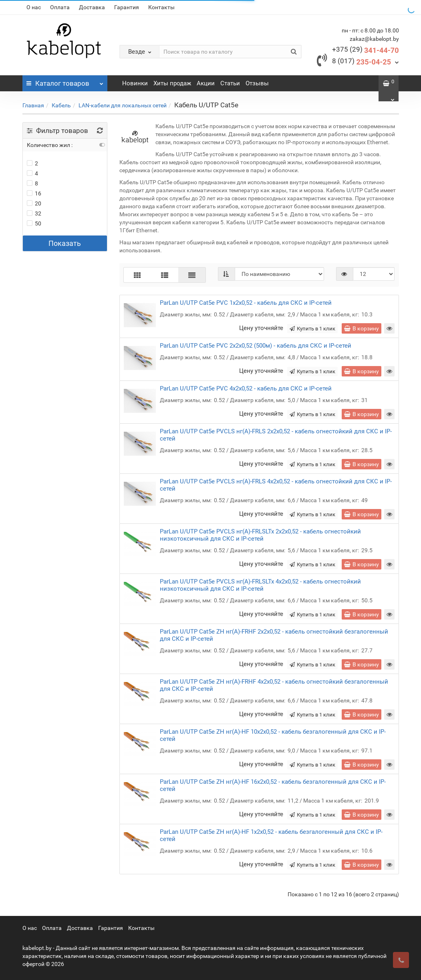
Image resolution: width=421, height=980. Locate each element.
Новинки (135, 83)
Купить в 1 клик (312, 329)
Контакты (161, 7)
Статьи (230, 83)
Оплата (60, 7)
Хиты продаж (172, 83)
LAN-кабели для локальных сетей (123, 105)
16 (34, 193)
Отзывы (257, 83)
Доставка (92, 7)
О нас (34, 7)
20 (34, 203)
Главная (33, 105)
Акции (206, 83)
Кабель (61, 105)
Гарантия (127, 7)
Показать (65, 243)
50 (34, 223)
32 (34, 213)
